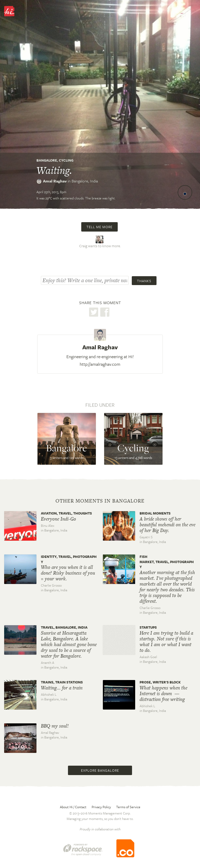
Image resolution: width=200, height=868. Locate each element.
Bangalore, (85, 181)
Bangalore (47, 160)
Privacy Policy (101, 807)
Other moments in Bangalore (100, 501)
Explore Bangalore (100, 770)
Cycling (66, 160)
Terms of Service (128, 807)
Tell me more (99, 227)
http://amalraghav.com (100, 364)
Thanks (144, 281)
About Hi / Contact (73, 807)
